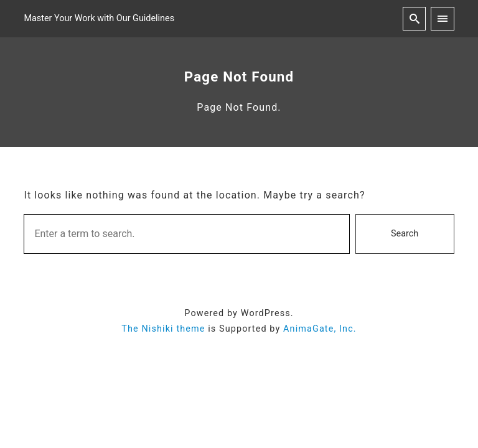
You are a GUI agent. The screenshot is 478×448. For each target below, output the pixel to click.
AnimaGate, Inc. (320, 329)
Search (405, 234)
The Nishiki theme (163, 329)
